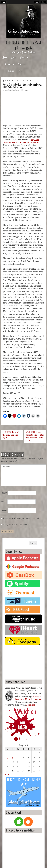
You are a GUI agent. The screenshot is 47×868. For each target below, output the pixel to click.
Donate (11, 71)
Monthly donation (33, 699)
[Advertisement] (21, 663)
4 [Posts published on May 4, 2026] (7, 758)
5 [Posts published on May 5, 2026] (13, 758)
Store (20, 71)
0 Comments (24, 90)
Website (4, 511)
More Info (31, 705)
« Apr (7, 774)
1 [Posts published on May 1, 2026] (29, 753)
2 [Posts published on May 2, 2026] (34, 753)
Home (5, 57)
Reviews (8, 64)
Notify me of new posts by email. (17, 525)
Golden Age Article (25, 81)
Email (4, 502)
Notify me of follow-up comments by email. (21, 518)
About (14, 57)
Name (4, 493)
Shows (23, 57)
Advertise (22, 64)
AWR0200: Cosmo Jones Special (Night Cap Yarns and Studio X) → (35, 436)
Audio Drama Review (12, 81)
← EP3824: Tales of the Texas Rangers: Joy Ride (10, 435)
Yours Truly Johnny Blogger (12, 90)
